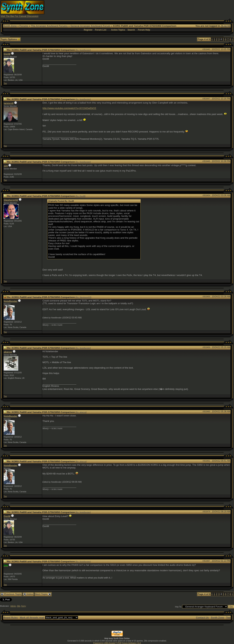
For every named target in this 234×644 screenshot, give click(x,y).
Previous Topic (11, 594)
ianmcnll (9, 103)
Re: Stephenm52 (83, 297)
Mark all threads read (32, 618)
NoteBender (11, 301)
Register (88, 30)
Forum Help (144, 30)
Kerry (24, 606)
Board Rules (11, 618)
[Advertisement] (167, 9)
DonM (7, 54)
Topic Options (10, 39)
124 (6, 166)
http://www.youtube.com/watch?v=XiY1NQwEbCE (69, 108)
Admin (13, 606)
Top (5, 83)
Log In (226, 26)
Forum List (101, 30)
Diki (19, 606)
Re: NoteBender (83, 50)
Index (28, 594)
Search (131, 30)
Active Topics (118, 30)
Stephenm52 (11, 200)
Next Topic (43, 594)
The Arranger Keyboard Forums (49, 26)
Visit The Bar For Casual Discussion (20, 16)
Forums (24, 26)
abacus (8, 352)
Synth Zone (10, 26)
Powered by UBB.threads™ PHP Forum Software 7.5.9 (117, 643)
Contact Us (202, 618)
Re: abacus (81, 412)
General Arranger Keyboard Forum (90, 26)
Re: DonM (80, 196)
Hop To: (178, 607)
